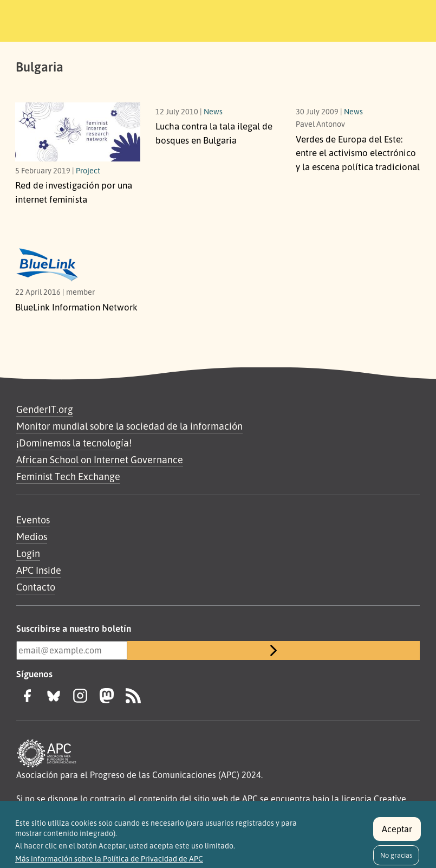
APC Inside (39, 570)
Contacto (36, 587)
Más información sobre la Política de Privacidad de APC (109, 863)
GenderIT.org (45, 409)
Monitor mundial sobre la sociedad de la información (129, 426)
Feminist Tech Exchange (68, 476)
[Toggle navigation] (390, 19)
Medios (32, 536)
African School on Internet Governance (100, 459)
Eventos (33, 520)
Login (28, 553)
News (213, 111)
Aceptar (397, 833)
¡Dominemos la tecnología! (74, 443)
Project (88, 170)
